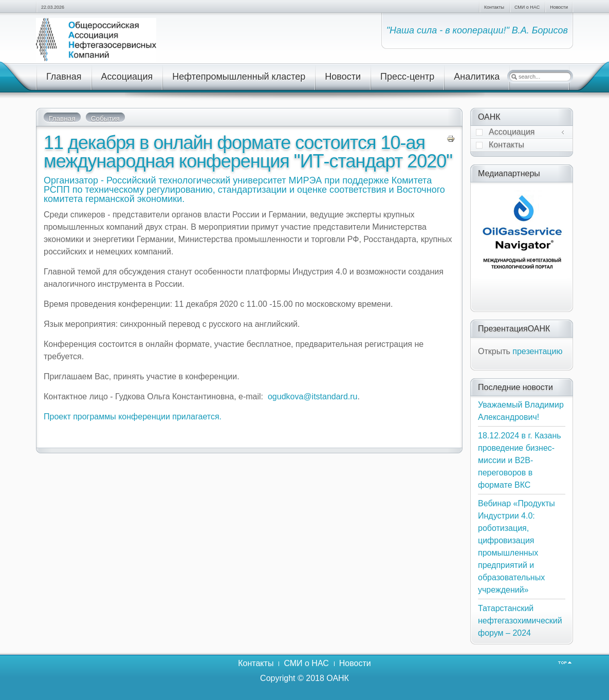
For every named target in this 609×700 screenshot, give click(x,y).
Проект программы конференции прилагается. (133, 417)
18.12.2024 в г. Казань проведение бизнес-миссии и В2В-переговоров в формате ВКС (520, 460)
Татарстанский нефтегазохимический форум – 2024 (520, 621)
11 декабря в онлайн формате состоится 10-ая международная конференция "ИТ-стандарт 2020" (248, 152)
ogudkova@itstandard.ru (313, 397)
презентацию (537, 351)
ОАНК (338, 678)
